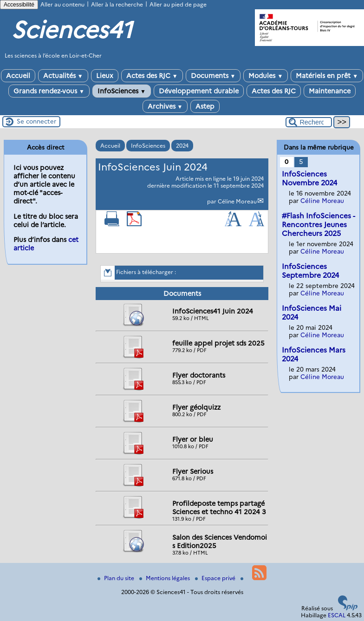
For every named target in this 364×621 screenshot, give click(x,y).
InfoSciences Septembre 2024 (310, 271)
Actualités (63, 76)
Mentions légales (165, 578)
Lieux (105, 76)
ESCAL (337, 615)
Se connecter (36, 121)
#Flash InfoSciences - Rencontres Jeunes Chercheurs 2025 (318, 225)
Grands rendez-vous (49, 91)
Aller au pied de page (178, 4)
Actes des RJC (152, 76)
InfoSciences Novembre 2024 (309, 178)
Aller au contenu (62, 4)
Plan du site (117, 578)
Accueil (18, 76)
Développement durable (199, 91)
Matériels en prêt (327, 76)
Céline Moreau (237, 201)
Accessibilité (19, 5)
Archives (165, 106)
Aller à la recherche (117, 4)
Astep (205, 106)
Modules (266, 76)
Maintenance (330, 91)
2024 (182, 146)
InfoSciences (122, 91)
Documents (213, 76)
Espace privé (216, 578)
